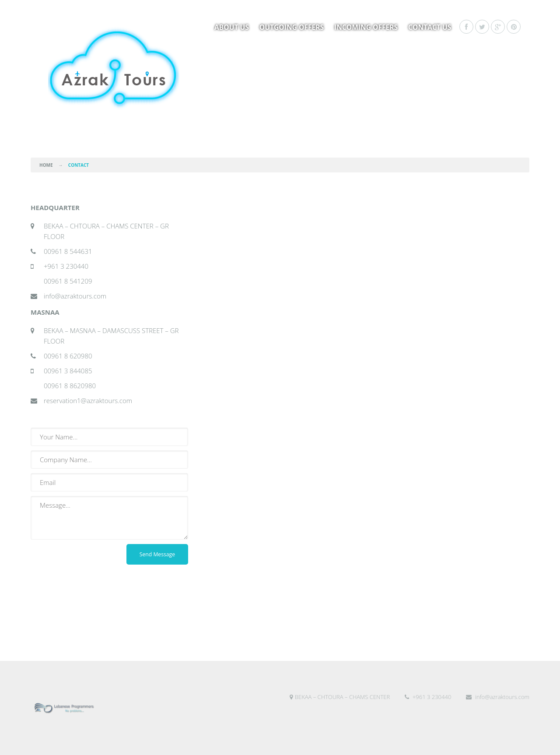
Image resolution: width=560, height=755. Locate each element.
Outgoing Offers (292, 27)
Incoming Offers (366, 27)
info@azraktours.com (498, 716)
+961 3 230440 (428, 716)
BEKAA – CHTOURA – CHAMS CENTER (340, 716)
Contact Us (430, 27)
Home (46, 165)
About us (232, 27)
